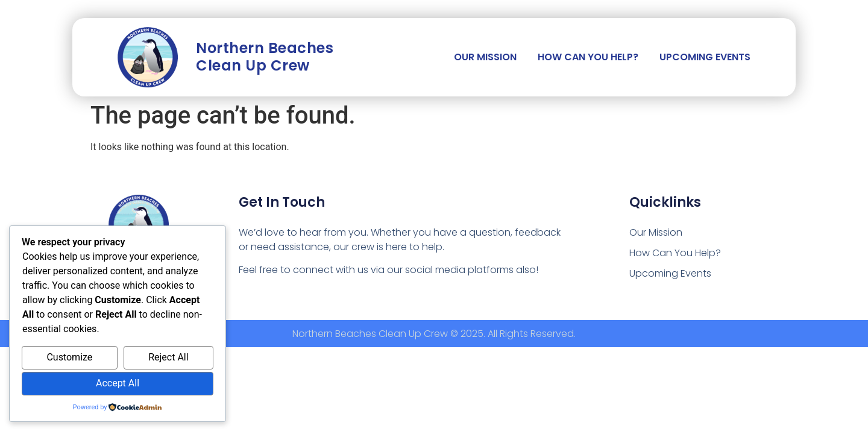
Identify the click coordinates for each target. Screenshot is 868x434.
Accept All (118, 383)
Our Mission (485, 57)
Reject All (168, 357)
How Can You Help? (588, 57)
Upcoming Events (705, 57)
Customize (69, 357)
